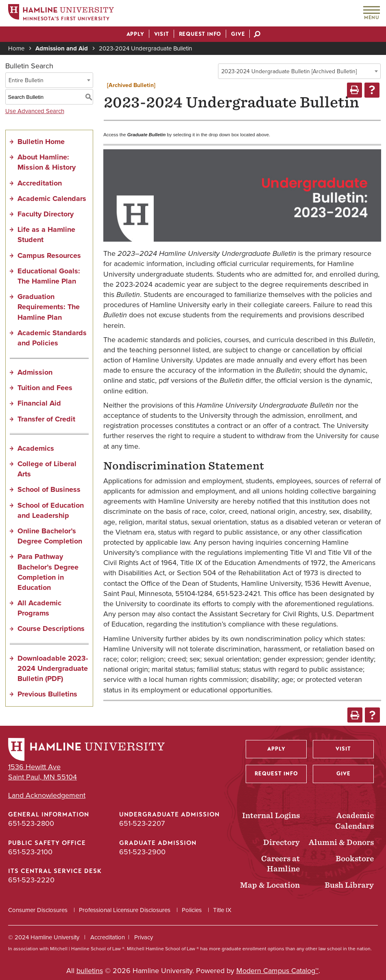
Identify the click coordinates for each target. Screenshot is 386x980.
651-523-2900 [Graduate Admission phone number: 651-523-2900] (142, 852)
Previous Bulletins (47, 694)
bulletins (90, 971)
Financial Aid (39, 403)
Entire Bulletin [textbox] (26, 80)
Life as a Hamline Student (46, 235)
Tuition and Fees (45, 388)
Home (16, 48)
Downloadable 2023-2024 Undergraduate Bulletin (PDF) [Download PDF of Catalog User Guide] (53, 668)
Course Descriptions (51, 629)
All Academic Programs (39, 608)
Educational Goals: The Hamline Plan (49, 276)
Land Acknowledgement (47, 796)
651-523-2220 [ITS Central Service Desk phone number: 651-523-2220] (31, 880)
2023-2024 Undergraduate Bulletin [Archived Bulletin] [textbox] (289, 71)
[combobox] (299, 71)
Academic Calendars (52, 199)
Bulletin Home (41, 142)
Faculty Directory (46, 214)
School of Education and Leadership (51, 510)
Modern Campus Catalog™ (277, 971)
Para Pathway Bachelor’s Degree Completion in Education (48, 572)
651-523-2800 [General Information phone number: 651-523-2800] (31, 823)
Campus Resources (49, 255)
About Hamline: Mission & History (47, 162)
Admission (35, 372)
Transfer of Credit (46, 419)
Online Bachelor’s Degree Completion (50, 536)
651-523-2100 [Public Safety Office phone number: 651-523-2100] (30, 852)
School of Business (49, 489)
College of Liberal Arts (47, 469)
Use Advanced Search (35, 111)
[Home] (61, 14)
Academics (36, 448)
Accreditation (40, 183)
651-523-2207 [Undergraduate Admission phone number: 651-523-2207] (142, 823)
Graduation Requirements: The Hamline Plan (49, 307)
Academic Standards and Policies (52, 338)
